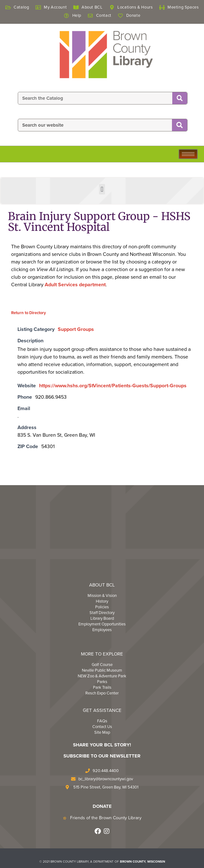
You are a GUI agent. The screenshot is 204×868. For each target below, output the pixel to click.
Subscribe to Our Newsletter (102, 756)
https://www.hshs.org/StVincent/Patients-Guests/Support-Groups (113, 386)
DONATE (102, 806)
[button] (102, 189)
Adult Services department (75, 285)
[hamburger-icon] (188, 154)
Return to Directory (29, 313)
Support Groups (76, 329)
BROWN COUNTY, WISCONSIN (142, 862)
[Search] (180, 98)
